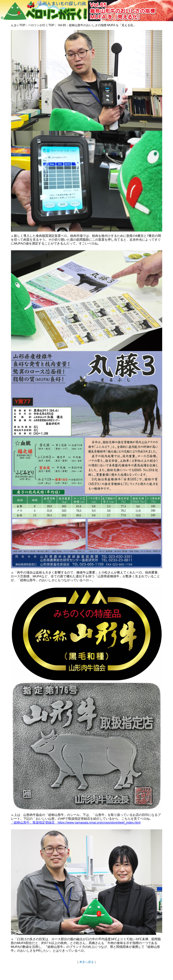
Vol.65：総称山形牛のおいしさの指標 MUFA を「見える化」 (97, 25)
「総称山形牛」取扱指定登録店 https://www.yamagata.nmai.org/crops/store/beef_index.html (76, 822)
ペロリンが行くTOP (41, 25)
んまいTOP (18, 25)
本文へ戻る (86, 962)
